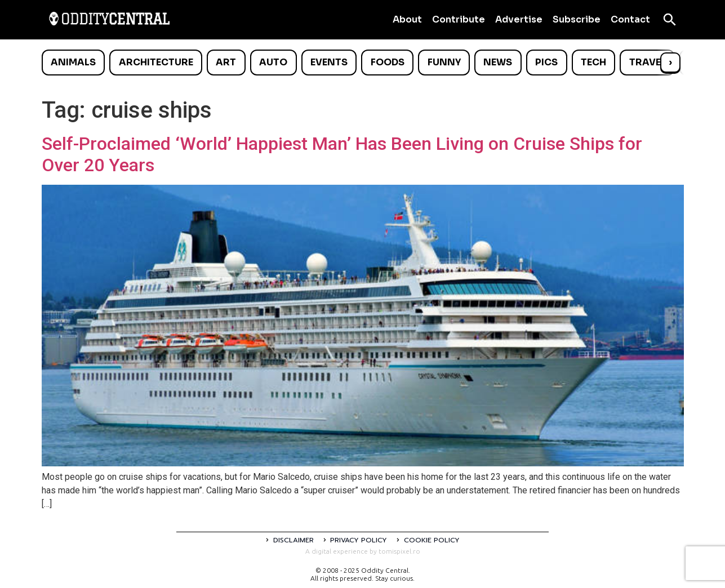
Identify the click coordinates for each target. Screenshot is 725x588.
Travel (648, 62)
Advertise (519, 19)
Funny (444, 62)
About (407, 19)
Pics (546, 62)
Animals (73, 62)
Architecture (156, 62)
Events (329, 62)
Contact (630, 19)
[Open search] (670, 20)
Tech (593, 62)
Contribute (459, 19)
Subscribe (577, 19)
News (498, 62)
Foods (388, 62)
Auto (273, 62)
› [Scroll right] (670, 62)
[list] (363, 63)
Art (226, 62)
